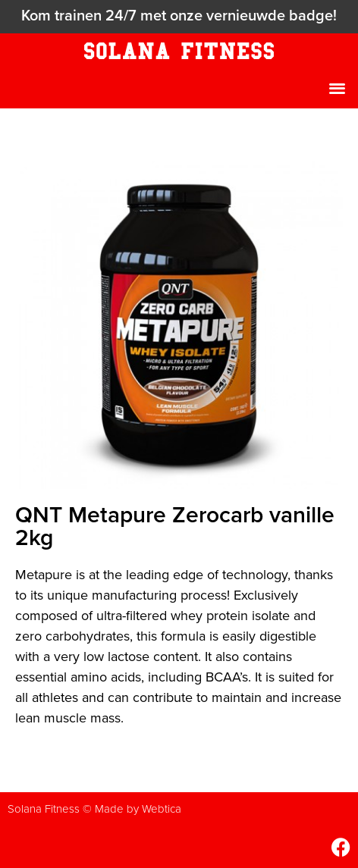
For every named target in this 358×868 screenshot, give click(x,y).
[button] (338, 88)
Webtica (162, 809)
